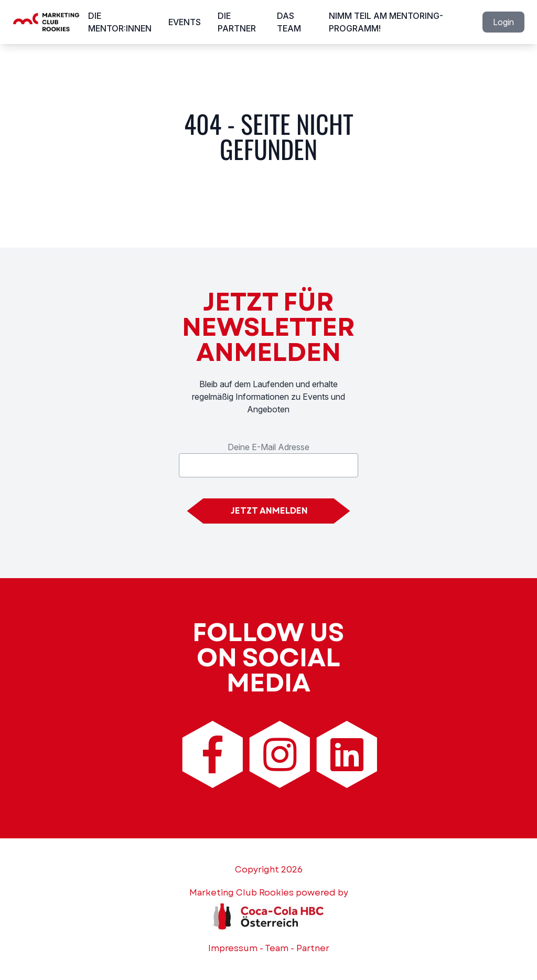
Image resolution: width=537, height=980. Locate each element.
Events (185, 22)
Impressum (233, 948)
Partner (313, 948)
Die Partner (237, 22)
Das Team (289, 22)
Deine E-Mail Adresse (268, 447)
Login (503, 22)
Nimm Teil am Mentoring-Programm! (386, 22)
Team (277, 948)
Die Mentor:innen (120, 22)
